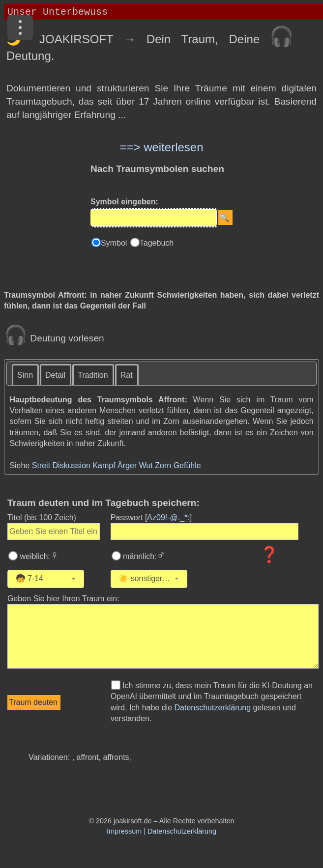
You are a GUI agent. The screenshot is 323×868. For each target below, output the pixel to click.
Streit (41, 465)
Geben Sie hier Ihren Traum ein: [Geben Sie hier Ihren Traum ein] (63, 599)
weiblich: (38, 556)
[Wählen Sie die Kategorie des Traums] (213, 579)
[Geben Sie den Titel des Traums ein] (54, 532)
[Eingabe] (154, 218)
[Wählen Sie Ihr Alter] (57, 579)
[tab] (25, 375)
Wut (146, 465)
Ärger (127, 465)
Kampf (104, 465)
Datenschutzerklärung (213, 708)
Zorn (163, 465)
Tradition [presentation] (93, 375)
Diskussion (72, 465)
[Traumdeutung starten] (34, 702)
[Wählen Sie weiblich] (13, 556)
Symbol (115, 243)
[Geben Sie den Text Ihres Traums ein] (163, 636)
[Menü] (20, 28)
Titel (42, 518)
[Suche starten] (225, 218)
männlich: (143, 556)
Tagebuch (157, 243)
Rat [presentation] (127, 375)
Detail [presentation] (55, 375)
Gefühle (187, 465)
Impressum (124, 831)
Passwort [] (151, 518)
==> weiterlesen (161, 147)
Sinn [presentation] (25, 375)
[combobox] (46, 579)
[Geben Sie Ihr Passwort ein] (205, 532)
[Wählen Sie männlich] (116, 556)
